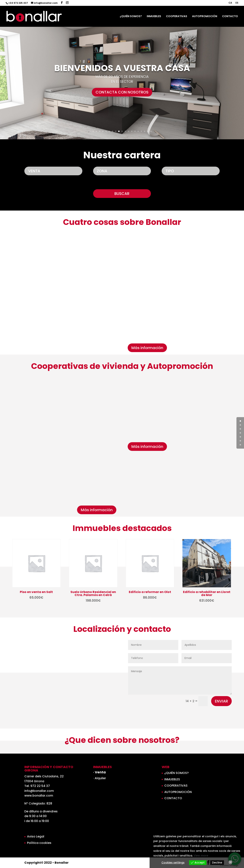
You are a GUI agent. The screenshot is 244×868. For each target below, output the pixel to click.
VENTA (34, 171)
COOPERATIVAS (177, 16)
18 (148, 131)
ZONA (102, 171)
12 (129, 131)
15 (138, 131)
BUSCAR (122, 194)
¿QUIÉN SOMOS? (131, 16)
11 (125, 131)
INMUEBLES (154, 16)
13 (132, 131)
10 (122, 131)
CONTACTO (230, 16)
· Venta (99, 772)
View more (201, 856)
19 (151, 131)
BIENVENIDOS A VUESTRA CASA (122, 74)
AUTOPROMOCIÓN (205, 16)
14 (135, 131)
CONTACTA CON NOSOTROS (122, 98)
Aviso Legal (36, 836)
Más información (147, 348)
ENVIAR (221, 701)
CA (230, 3)
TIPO (170, 171)
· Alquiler (100, 778)
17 (145, 131)
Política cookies (39, 843)
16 (141, 131)
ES (237, 3)
